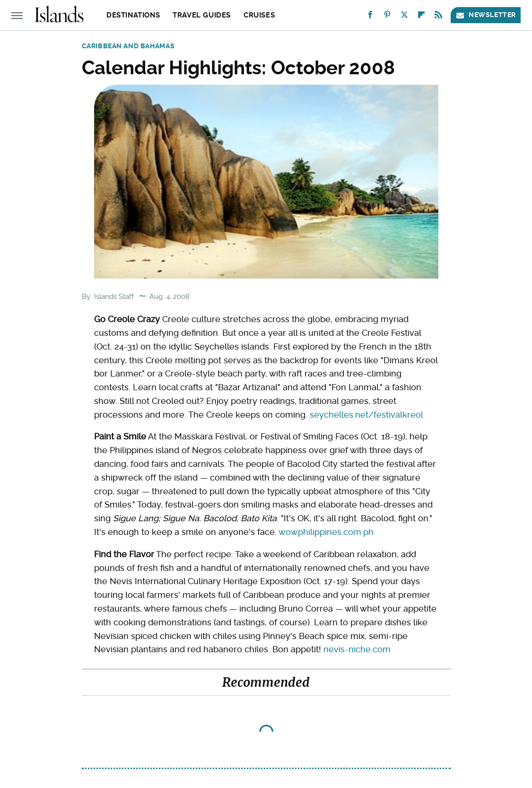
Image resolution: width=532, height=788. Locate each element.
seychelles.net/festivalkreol (366, 415)
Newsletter (486, 15)
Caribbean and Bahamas (128, 46)
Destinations (133, 15)
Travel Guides (202, 15)
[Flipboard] (421, 17)
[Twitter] (404, 17)
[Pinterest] (387, 17)
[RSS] (438, 17)
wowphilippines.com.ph (326, 532)
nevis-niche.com (357, 649)
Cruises (259, 15)
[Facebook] (370, 17)
